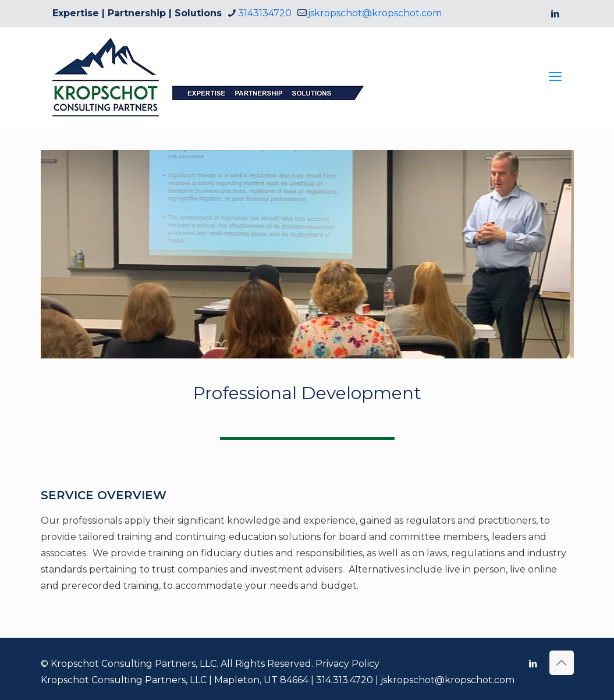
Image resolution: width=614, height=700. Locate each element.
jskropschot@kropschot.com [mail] (375, 13)
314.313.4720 (345, 680)
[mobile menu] (555, 77)
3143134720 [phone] (265, 13)
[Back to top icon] (562, 663)
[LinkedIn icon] (556, 14)
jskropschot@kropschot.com (448, 680)
